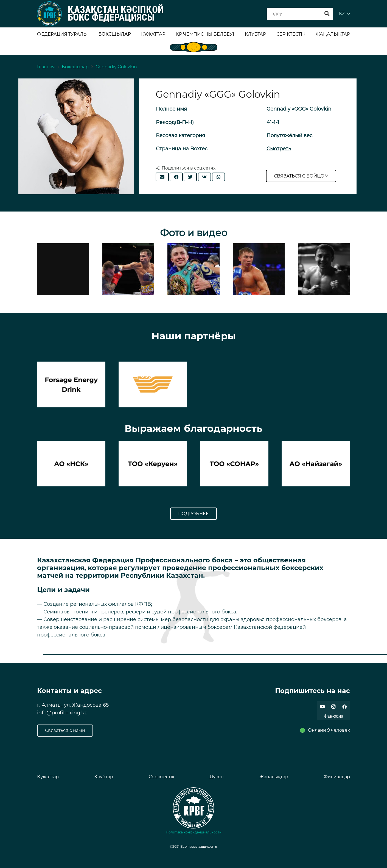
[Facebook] (344, 707)
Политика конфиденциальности (194, 832)
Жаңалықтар (274, 777)
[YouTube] (322, 707)
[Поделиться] (176, 177)
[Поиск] (327, 14)
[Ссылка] (49, 14)
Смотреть (279, 149)
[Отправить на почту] (162, 177)
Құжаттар (48, 777)
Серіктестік (162, 777)
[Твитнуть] (190, 177)
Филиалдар (337, 777)
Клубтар (104, 777)
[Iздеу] (300, 14)
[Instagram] (333, 707)
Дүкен (217, 777)
